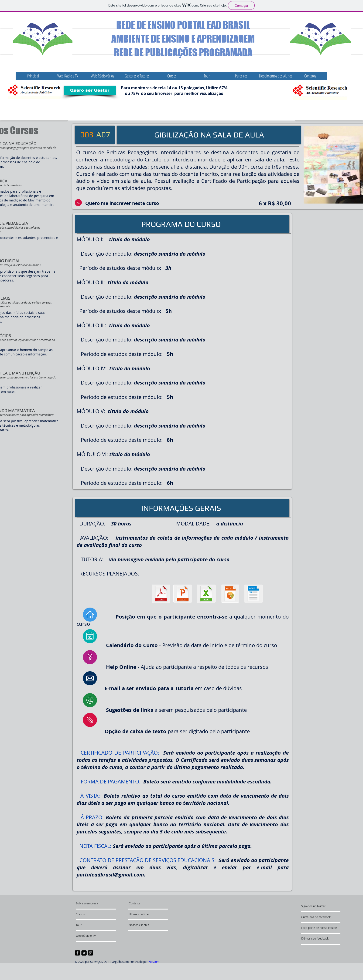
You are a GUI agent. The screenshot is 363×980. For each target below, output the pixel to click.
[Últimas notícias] (149, 914)
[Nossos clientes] (149, 925)
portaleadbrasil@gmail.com (110, 875)
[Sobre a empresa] (98, 903)
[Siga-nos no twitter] (325, 906)
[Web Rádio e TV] (96, 936)
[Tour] (88, 925)
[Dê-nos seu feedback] (328, 938)
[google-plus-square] (91, 953)
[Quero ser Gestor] (90, 90)
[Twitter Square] (84, 953)
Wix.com (154, 962)
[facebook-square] (77, 953)
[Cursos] (89, 914)
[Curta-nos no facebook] (331, 917)
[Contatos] (140, 903)
